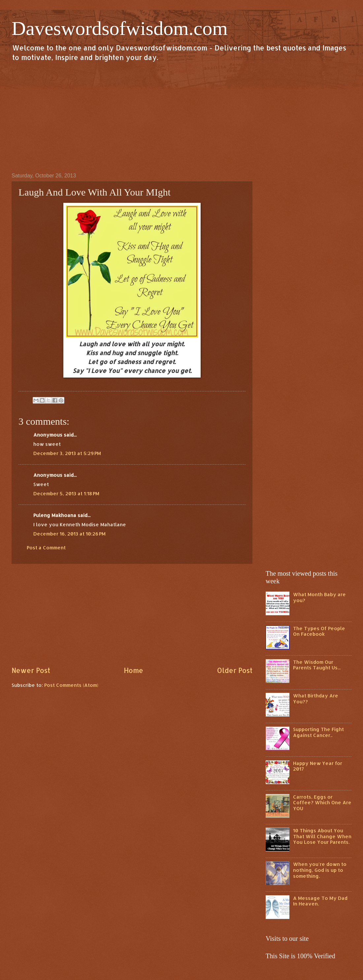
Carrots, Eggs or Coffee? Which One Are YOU (322, 803)
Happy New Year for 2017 (318, 766)
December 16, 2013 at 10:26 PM (69, 534)
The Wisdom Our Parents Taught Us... (317, 665)
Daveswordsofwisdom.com (120, 28)
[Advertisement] (181, 117)
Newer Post (31, 670)
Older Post (235, 670)
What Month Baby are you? (319, 597)
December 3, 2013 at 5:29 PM (67, 453)
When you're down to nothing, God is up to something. (320, 870)
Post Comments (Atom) (71, 685)
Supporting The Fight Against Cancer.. (318, 732)
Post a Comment (46, 548)
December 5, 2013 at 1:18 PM (66, 493)
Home (133, 670)
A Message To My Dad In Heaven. (320, 901)
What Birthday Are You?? (316, 699)
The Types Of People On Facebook (319, 631)
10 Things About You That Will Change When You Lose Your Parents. (322, 836)
